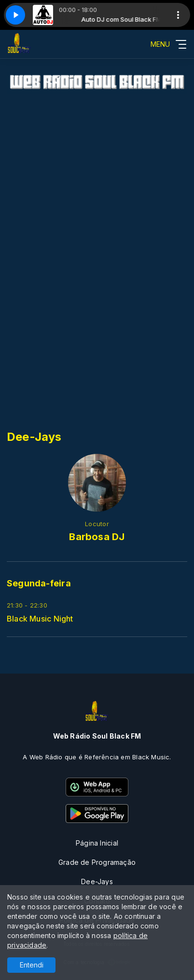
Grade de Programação (97, 862)
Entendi (32, 965)
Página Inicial (97, 843)
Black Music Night (40, 619)
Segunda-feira (39, 583)
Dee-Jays (97, 881)
